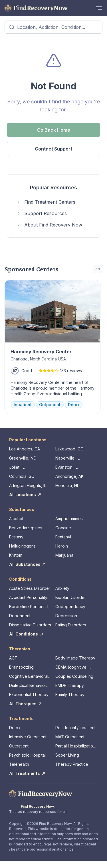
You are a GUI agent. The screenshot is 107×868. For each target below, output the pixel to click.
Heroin (62, 546)
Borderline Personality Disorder (30, 607)
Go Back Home (54, 130)
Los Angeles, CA (25, 449)
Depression (66, 616)
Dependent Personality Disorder (28, 616)
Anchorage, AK (69, 476)
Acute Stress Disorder (30, 588)
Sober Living (67, 755)
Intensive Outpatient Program (28, 737)
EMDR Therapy (70, 685)
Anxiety (62, 588)
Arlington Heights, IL (28, 485)
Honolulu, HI (67, 485)
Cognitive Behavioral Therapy (29, 676)
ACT (13, 658)
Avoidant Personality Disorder (28, 598)
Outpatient (19, 746)
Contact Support (53, 149)
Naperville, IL (67, 458)
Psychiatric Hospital (27, 755)
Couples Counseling (74, 676)
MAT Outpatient (70, 737)
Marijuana (64, 555)
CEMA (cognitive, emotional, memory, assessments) (74, 667)
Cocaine (63, 528)
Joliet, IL (17, 467)
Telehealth (19, 764)
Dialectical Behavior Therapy (28, 686)
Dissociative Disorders (30, 625)
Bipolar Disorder (71, 597)
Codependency (70, 607)
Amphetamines (69, 519)
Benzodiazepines (26, 528)
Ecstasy (16, 537)
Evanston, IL (66, 467)
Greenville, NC (23, 458)
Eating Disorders (71, 625)
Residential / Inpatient (75, 728)
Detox (15, 728)
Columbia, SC (22, 476)
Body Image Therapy (75, 658)
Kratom (16, 555)
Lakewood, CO (69, 449)
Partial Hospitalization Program (75, 746)
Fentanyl (63, 537)
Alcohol (16, 519)
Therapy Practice (72, 764)
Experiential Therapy (29, 694)
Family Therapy (70, 694)
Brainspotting (21, 667)
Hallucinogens (22, 546)
